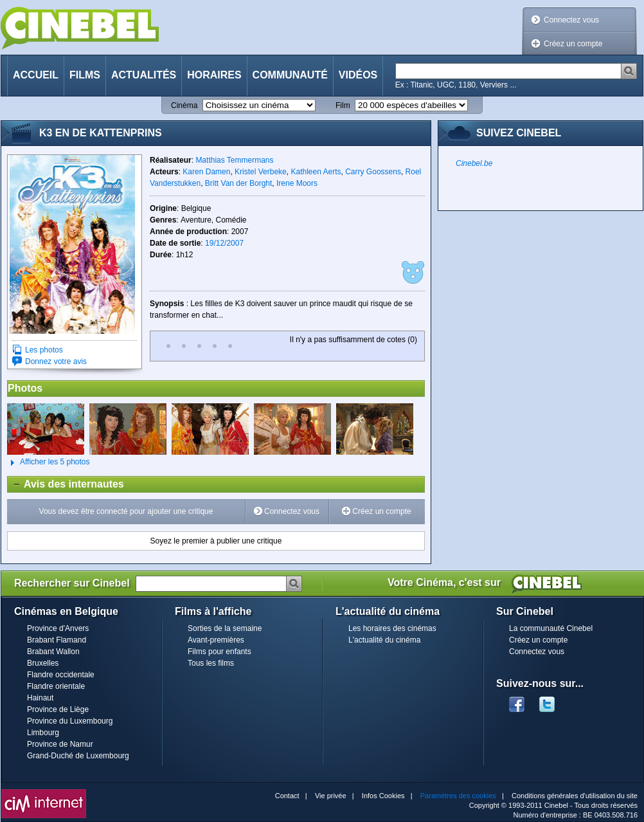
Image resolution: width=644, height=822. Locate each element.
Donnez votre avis (56, 361)
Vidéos (358, 75)
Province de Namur (60, 744)
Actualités (144, 75)
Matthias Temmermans (234, 160)
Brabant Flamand (57, 640)
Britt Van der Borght (239, 183)
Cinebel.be (474, 163)
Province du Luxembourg (70, 721)
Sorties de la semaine (225, 628)
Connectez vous (571, 20)
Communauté (290, 75)
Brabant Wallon (53, 652)
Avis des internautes (66, 484)
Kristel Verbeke (261, 172)
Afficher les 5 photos (49, 462)
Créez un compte (573, 44)
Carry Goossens (373, 172)
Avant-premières (216, 640)
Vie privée (331, 796)
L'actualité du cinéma (384, 640)
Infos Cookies (383, 796)
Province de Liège (58, 709)
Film (343, 105)
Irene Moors (297, 183)
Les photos (44, 350)
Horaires (214, 75)
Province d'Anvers (58, 628)
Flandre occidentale (61, 675)
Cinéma (184, 105)
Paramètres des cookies (458, 796)
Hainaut (40, 698)
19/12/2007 (224, 243)
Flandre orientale (56, 686)
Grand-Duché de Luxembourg (78, 756)
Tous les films (211, 663)
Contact (287, 796)
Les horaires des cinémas (392, 628)
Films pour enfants (219, 652)
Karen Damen (206, 172)
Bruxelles (43, 663)
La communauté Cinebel (551, 628)
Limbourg (43, 733)
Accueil (36, 75)
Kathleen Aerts (316, 172)
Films (85, 75)
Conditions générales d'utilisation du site (575, 796)
